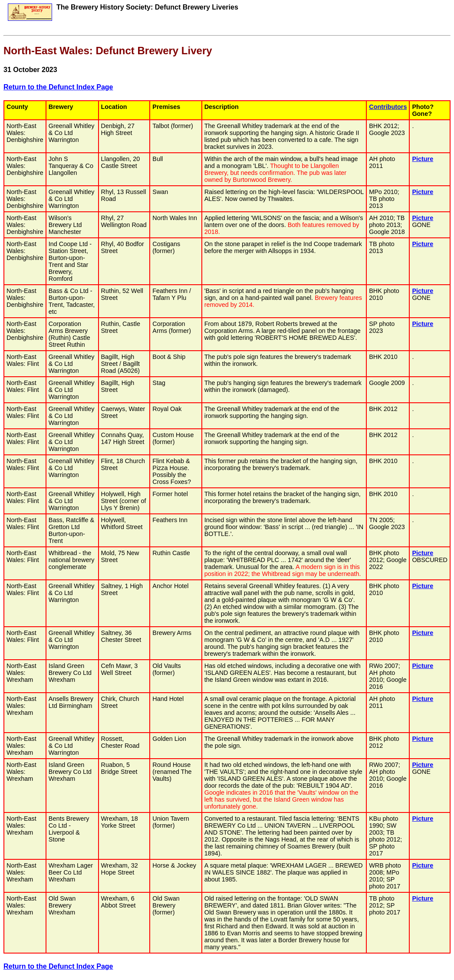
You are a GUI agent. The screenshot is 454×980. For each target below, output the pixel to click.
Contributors (388, 107)
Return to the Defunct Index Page (58, 87)
